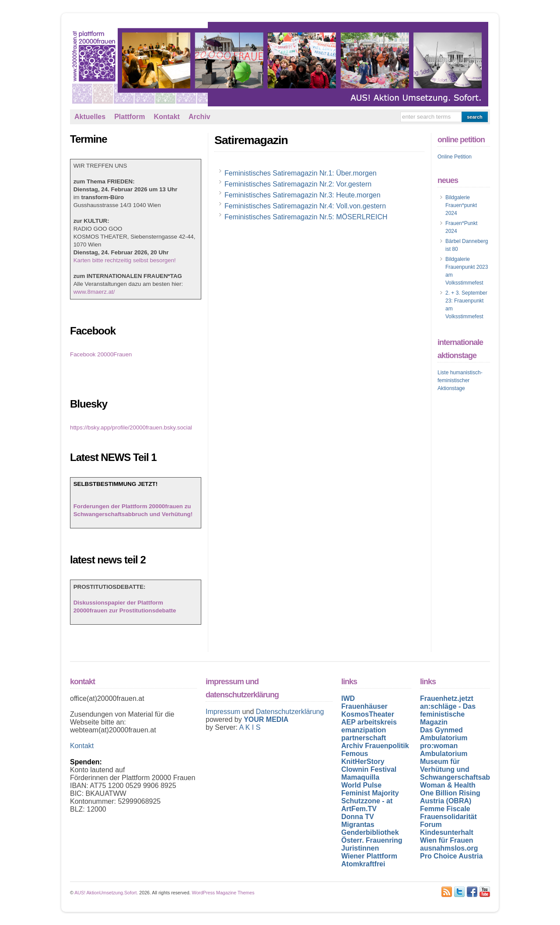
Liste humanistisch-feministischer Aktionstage (460, 380)
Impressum (224, 712)
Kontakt (167, 117)
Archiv (199, 117)
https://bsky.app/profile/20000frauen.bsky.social (131, 427)
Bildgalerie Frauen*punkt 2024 (461, 205)
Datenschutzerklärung (290, 712)
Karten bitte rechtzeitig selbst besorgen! (125, 260)
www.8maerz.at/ (94, 292)
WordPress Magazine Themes (223, 893)
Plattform (129, 117)
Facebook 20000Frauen (101, 354)
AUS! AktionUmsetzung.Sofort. (106, 893)
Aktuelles (90, 117)
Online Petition (455, 157)
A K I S (250, 727)
